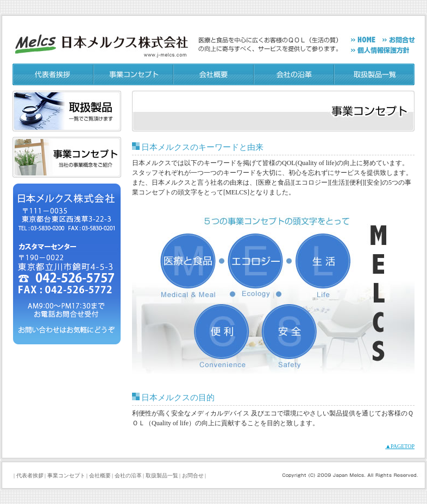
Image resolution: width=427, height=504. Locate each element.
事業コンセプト (134, 74)
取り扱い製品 (67, 111)
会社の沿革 (294, 74)
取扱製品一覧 (162, 475)
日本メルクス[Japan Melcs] (103, 40)
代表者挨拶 (53, 74)
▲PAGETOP (400, 446)
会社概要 (214, 74)
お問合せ (193, 475)
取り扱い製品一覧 (375, 74)
